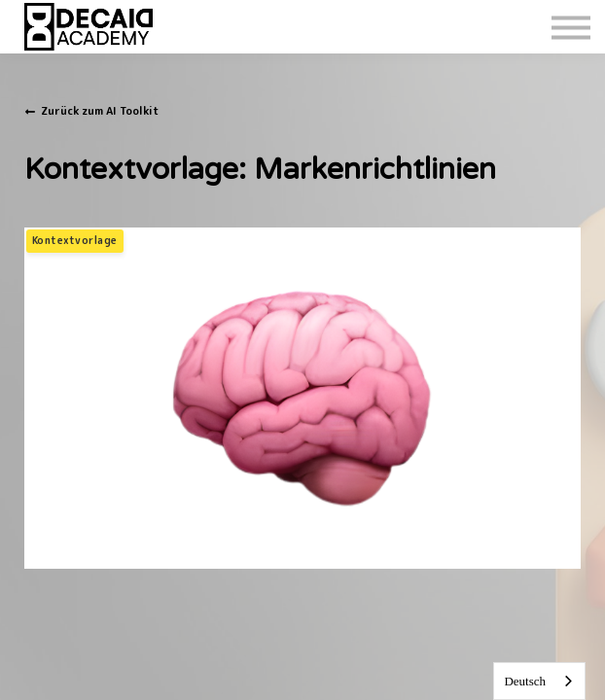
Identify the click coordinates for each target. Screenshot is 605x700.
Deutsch (525, 681)
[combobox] (539, 681)
